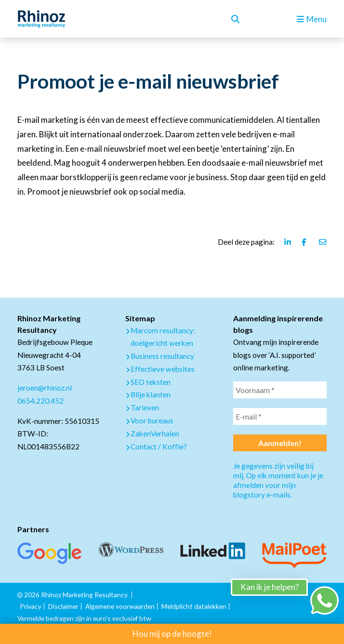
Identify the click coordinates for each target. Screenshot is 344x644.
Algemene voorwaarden (120, 606)
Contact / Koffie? (159, 447)
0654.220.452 (40, 401)
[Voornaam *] (280, 390)
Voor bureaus (152, 421)
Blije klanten (151, 394)
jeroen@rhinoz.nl (45, 388)
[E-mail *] (280, 416)
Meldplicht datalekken (194, 606)
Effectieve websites (163, 369)
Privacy (31, 606)
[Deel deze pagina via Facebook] (305, 242)
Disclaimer (63, 606)
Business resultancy (162, 356)
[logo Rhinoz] (41, 19)
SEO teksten (151, 382)
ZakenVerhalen (155, 434)
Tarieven (145, 407)
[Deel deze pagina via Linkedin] (288, 242)
